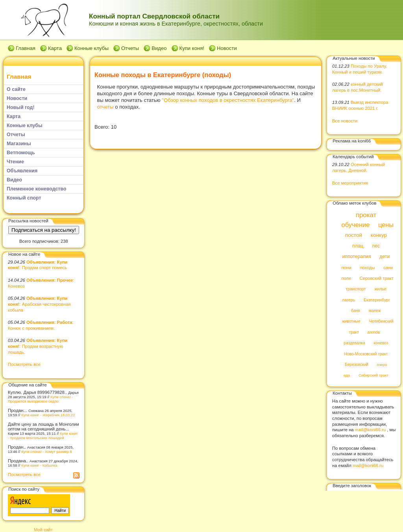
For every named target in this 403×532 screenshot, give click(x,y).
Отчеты (130, 48)
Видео (159, 48)
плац (358, 246)
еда (347, 376)
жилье (380, 289)
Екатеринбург (377, 300)
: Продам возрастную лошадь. (38, 346)
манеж (375, 311)
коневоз (381, 343)
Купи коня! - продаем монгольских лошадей (43, 436)
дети (385, 257)
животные (351, 322)
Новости (227, 48)
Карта (55, 48)
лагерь (348, 300)
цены (386, 225)
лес (376, 246)
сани (388, 268)
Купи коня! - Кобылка (39, 465)
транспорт (356, 289)
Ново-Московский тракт (366, 354)
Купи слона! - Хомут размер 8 (47, 452)
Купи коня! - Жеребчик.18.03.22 (48, 415)
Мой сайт (43, 530)
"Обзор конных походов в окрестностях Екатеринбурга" (228, 100)
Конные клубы (92, 48)
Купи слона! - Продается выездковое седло (40, 399)
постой (354, 236)
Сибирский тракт (373, 376)
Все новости (345, 121)
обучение (355, 225)
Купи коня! (192, 48)
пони (346, 268)
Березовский (357, 365)
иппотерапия (356, 257)
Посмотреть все (24, 364)
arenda (374, 332)
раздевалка (355, 343)
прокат (366, 215)
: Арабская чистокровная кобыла (39, 304)
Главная (26, 48)
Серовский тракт (377, 278)
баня (356, 311)
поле (346, 278)
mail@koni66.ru (370, 430)
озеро (382, 365)
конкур (379, 236)
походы (367, 268)
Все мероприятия (350, 183)
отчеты (105, 107)
